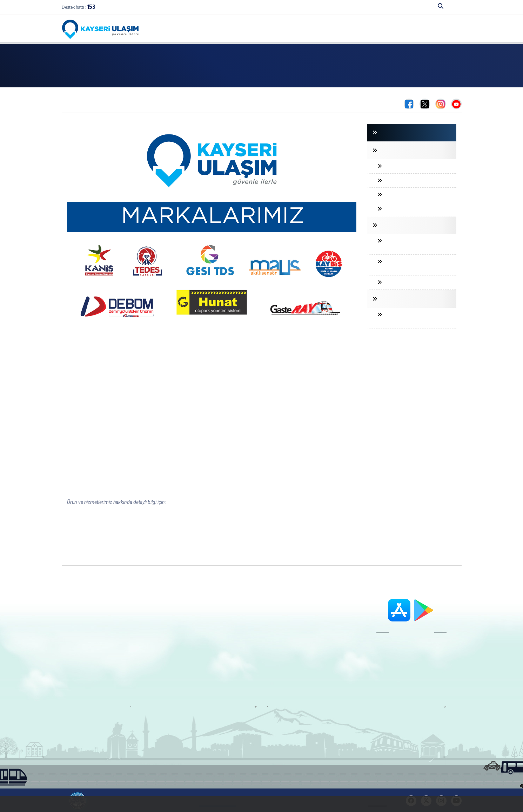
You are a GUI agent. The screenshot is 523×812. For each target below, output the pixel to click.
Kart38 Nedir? (159, 617)
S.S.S (393, 29)
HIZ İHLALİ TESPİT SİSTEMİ (409, 181)
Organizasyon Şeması (97, 634)
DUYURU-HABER (374, 6)
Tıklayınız (378, 804)
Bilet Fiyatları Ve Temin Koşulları (344, 29)
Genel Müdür (86, 625)
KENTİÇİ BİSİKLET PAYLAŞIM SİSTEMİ (410, 318)
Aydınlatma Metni (91, 669)
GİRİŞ (382, 133)
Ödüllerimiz (85, 652)
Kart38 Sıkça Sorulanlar (171, 676)
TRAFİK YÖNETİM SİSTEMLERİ (410, 225)
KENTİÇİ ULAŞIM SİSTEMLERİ (408, 299)
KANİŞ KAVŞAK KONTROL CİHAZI (415, 282)
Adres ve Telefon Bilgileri (243, 617)
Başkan (81, 617)
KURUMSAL (240, 6)
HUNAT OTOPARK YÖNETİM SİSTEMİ (409, 265)
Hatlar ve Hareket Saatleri (272, 29)
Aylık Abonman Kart (166, 643)
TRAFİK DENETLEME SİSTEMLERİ (413, 151)
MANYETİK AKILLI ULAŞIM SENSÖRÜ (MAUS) (408, 244)
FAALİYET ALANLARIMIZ (283, 6)
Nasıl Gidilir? (443, 29)
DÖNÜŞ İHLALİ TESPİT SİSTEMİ (414, 195)
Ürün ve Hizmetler (91, 643)
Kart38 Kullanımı (163, 634)
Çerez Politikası (89, 660)
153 (91, 7)
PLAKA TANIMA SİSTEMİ (406, 166)
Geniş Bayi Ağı (160, 625)
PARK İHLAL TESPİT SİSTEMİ (410, 209)
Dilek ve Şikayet (233, 634)
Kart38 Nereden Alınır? (169, 667)
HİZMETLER (411, 6)
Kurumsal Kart (160, 685)
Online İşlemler (219, 29)
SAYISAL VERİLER (332, 6)
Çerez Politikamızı (218, 804)
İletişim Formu (233, 625)
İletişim (413, 29)
